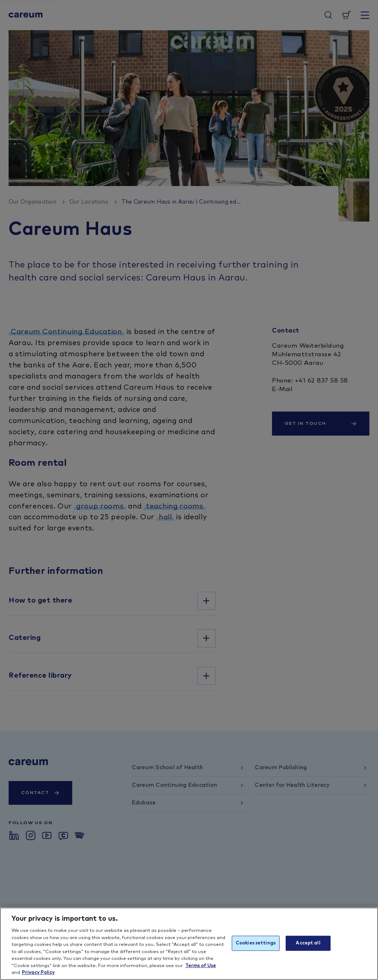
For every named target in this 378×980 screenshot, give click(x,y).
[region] (189, 944)
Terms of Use (201, 966)
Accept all (308, 943)
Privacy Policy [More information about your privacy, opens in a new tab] (38, 973)
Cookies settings (256, 943)
